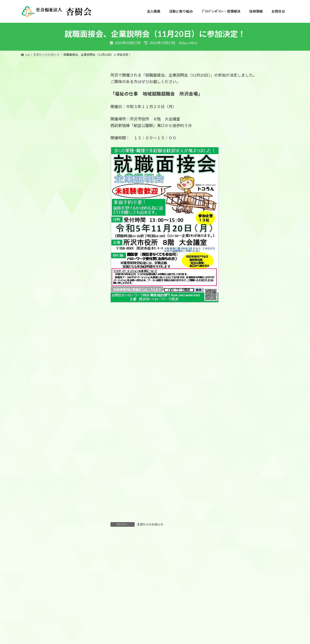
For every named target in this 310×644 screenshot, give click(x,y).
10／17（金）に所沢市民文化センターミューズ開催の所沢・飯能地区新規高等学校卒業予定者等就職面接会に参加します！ (57, 192)
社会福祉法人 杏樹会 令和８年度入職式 (57, 93)
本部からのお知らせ (150, 524)
